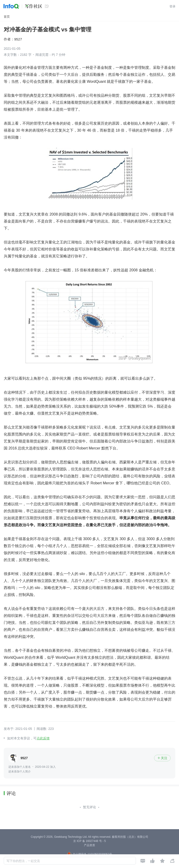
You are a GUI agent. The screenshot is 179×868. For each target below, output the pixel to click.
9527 (18, 39)
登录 (172, 6)
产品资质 (89, 845)
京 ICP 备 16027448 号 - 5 (89, 841)
